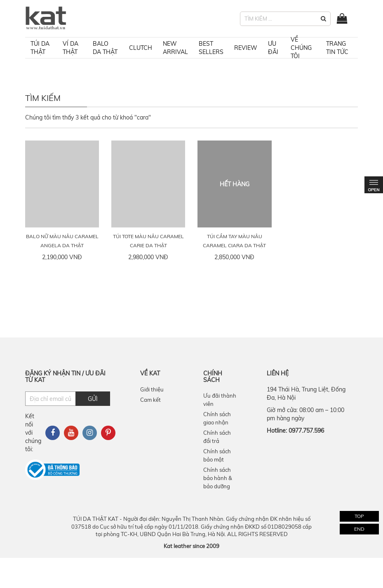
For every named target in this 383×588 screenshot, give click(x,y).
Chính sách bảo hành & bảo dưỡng (218, 478)
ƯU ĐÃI (273, 48)
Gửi (93, 399)
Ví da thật (70, 48)
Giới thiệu (152, 389)
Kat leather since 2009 (191, 546)
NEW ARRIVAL (175, 48)
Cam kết (150, 400)
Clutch (141, 48)
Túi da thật (40, 48)
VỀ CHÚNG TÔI (301, 48)
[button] (323, 19)
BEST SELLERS (211, 48)
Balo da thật (105, 48)
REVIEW (246, 48)
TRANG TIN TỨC (337, 48)
